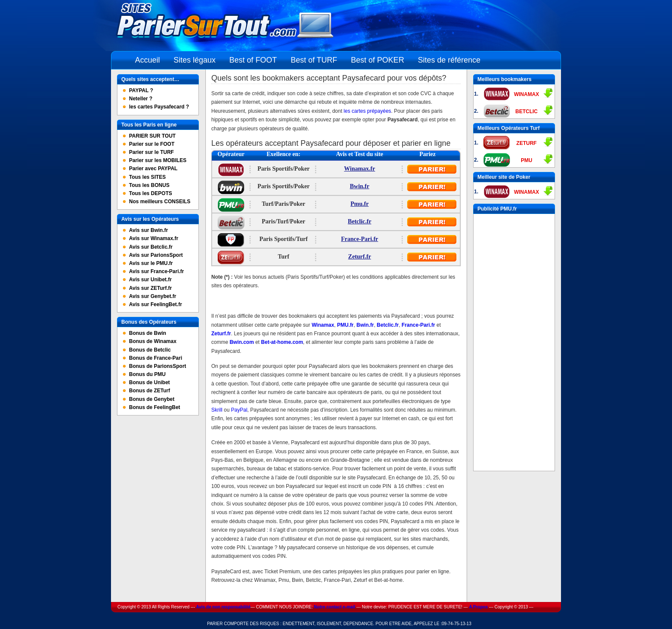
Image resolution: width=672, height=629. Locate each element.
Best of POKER (378, 60)
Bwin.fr (360, 186)
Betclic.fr (360, 221)
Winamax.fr (360, 169)
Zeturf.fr (359, 257)
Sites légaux (195, 60)
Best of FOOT (253, 60)
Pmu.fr (360, 204)
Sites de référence (449, 60)
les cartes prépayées (367, 111)
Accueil (147, 60)
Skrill (217, 410)
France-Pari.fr (360, 239)
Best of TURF (314, 60)
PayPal (239, 410)
